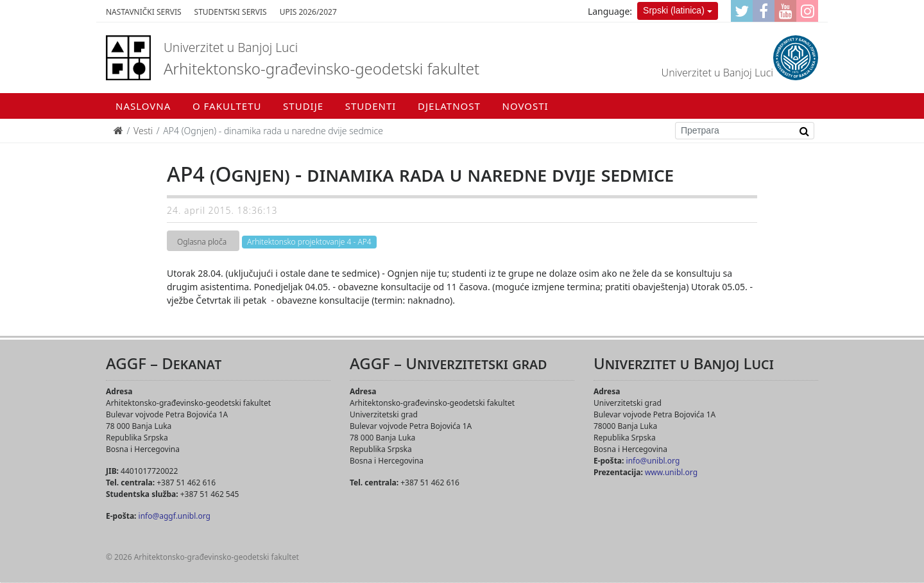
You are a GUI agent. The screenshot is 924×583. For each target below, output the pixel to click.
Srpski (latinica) (674, 10)
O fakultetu (227, 106)
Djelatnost (449, 106)
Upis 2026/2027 (308, 12)
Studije (303, 106)
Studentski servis (231, 12)
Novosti (526, 106)
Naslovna (143, 106)
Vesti (143, 131)
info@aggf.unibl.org (175, 516)
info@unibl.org (653, 461)
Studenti (371, 106)
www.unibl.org (671, 472)
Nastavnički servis (144, 12)
